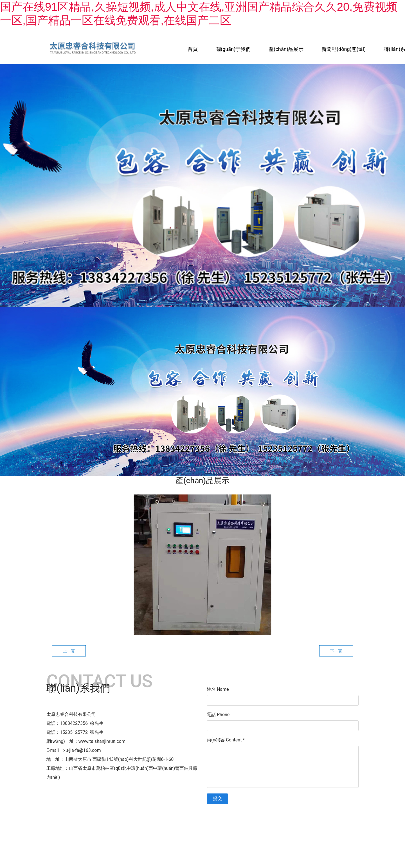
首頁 (193, 49)
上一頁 (69, 651)
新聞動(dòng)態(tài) (344, 49)
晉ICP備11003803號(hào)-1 (255, 815)
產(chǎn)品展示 (286, 49)
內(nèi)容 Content (226, 740)
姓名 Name (218, 689)
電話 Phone (218, 715)
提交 (217, 798)
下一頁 (336, 651)
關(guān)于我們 (233, 49)
